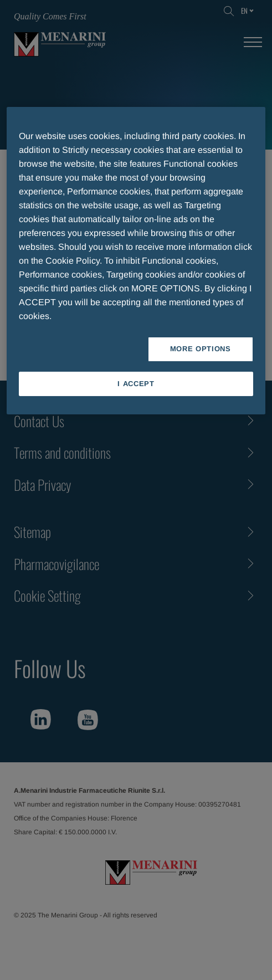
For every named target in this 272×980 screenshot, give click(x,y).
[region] (136, 260)
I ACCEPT (136, 383)
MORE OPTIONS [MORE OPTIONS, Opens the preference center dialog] (201, 349)
